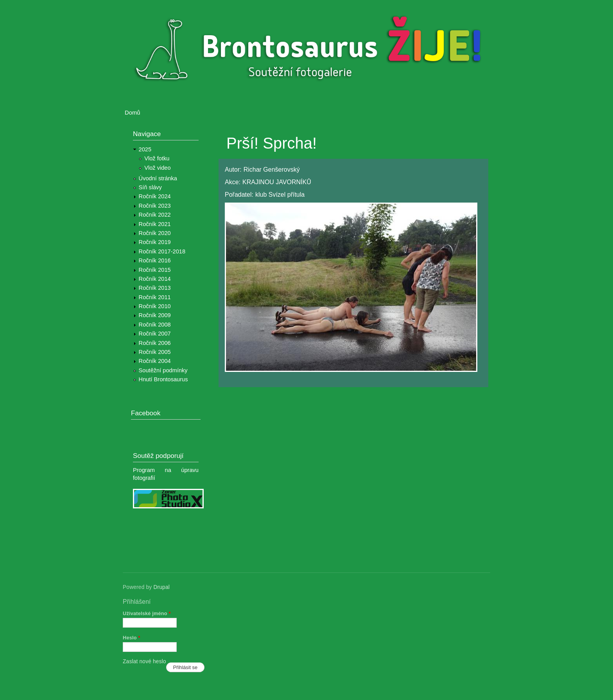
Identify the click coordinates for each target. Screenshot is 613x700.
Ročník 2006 (155, 343)
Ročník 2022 (155, 215)
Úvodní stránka (158, 178)
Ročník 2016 (155, 260)
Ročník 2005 (155, 352)
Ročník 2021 (155, 224)
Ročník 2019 (155, 242)
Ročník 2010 (155, 306)
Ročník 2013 (155, 288)
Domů (133, 113)
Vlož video (157, 168)
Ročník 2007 (155, 334)
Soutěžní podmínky (163, 370)
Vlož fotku (157, 158)
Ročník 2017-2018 (162, 251)
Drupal (161, 587)
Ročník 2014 (155, 279)
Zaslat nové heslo (144, 661)
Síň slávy (150, 187)
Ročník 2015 (155, 270)
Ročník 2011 (155, 297)
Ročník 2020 (155, 233)
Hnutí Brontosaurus (163, 379)
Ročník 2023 (155, 206)
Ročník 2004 (155, 361)
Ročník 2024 (155, 196)
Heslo (132, 638)
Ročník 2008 (155, 325)
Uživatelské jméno (147, 613)
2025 (145, 149)
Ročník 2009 (155, 315)
